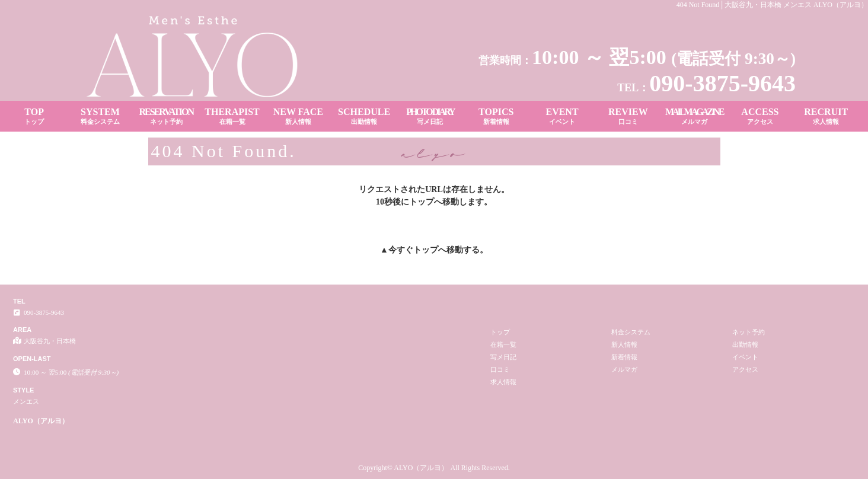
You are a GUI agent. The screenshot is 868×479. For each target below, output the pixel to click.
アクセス (745, 369)
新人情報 (624, 344)
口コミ (500, 369)
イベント (745, 357)
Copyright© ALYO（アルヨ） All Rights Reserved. (434, 468)
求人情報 (503, 382)
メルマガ (624, 369)
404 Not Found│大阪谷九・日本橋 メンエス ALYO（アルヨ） (772, 5)
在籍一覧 (503, 344)
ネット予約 (749, 332)
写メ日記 (503, 357)
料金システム (631, 332)
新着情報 (624, 357)
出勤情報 (745, 344)
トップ (426, 250)
